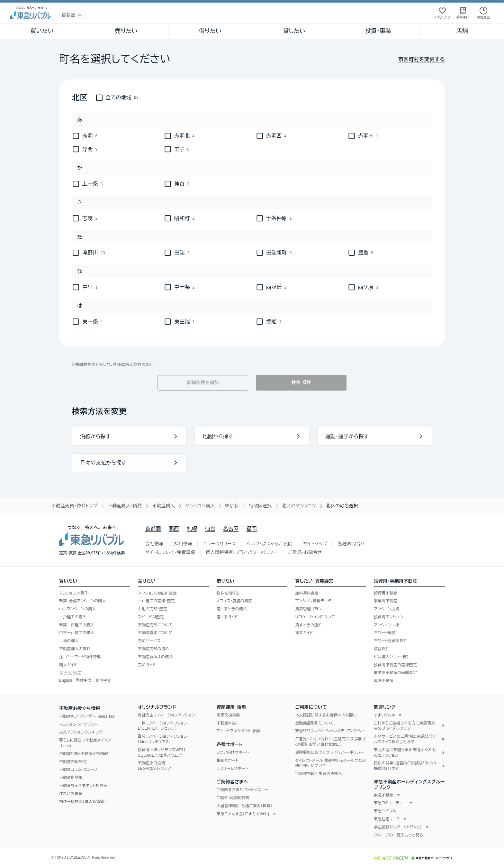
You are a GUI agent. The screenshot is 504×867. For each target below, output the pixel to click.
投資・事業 (378, 31)
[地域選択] (72, 15)
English (66, 680)
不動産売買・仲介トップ (74, 506)
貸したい (294, 31)
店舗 (462, 31)
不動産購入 (163, 506)
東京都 (232, 506)
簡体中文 (103, 680)
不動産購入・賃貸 (125, 506)
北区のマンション (299, 506)
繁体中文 (84, 680)
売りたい (126, 31)
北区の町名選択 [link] (342, 506)
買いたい (42, 31)
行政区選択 (260, 506)
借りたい (210, 31)
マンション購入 (200, 506)
